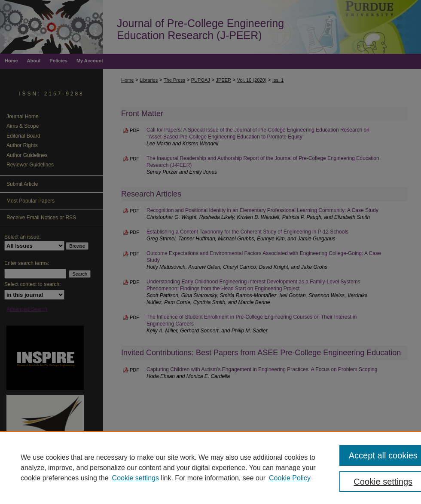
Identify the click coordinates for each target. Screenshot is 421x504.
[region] (210, 467)
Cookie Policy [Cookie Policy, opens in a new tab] (290, 478)
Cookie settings (136, 478)
